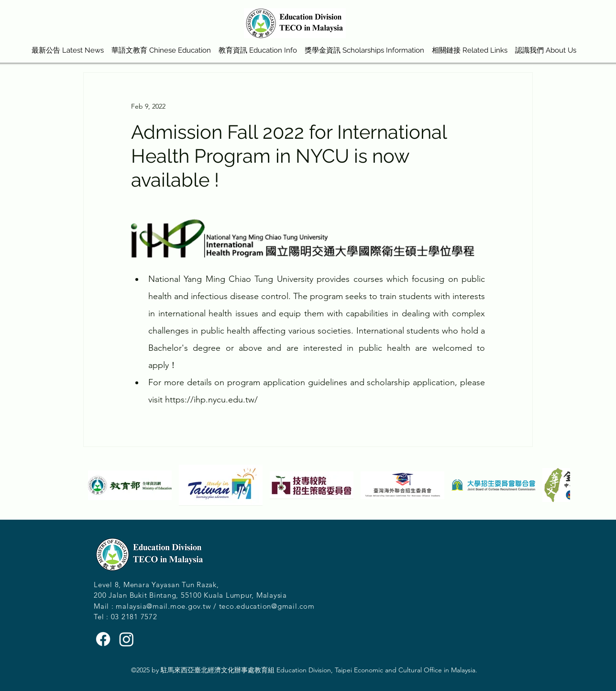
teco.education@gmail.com (267, 606)
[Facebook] (103, 639)
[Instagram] (126, 639)
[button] (161, 46)
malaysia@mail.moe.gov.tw (163, 606)
